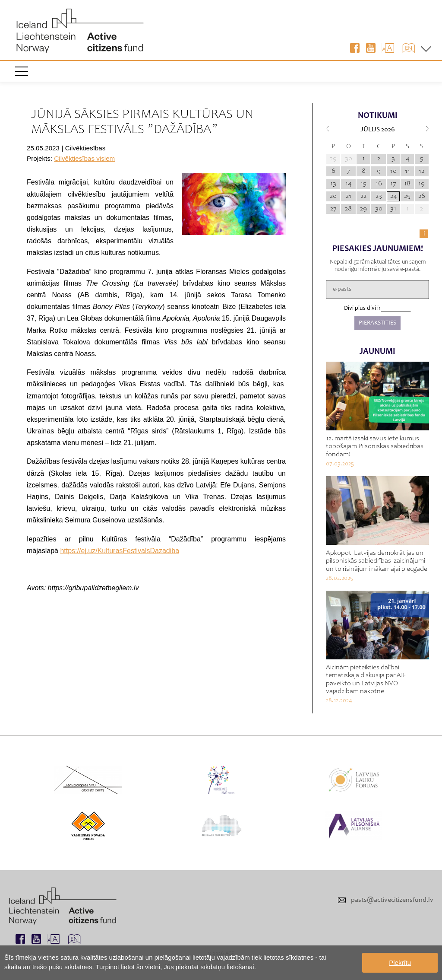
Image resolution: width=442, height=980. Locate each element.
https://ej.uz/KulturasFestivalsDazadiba (120, 551)
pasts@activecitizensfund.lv (392, 900)
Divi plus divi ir (362, 309)
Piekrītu (400, 962)
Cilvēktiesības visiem (84, 158)
